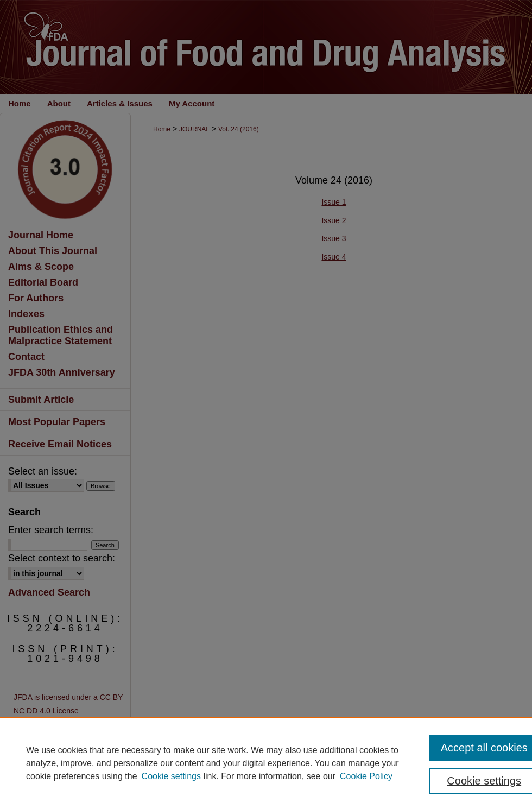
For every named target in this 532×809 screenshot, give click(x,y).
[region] (266, 763)
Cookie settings (171, 776)
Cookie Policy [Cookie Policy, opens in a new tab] (366, 776)
